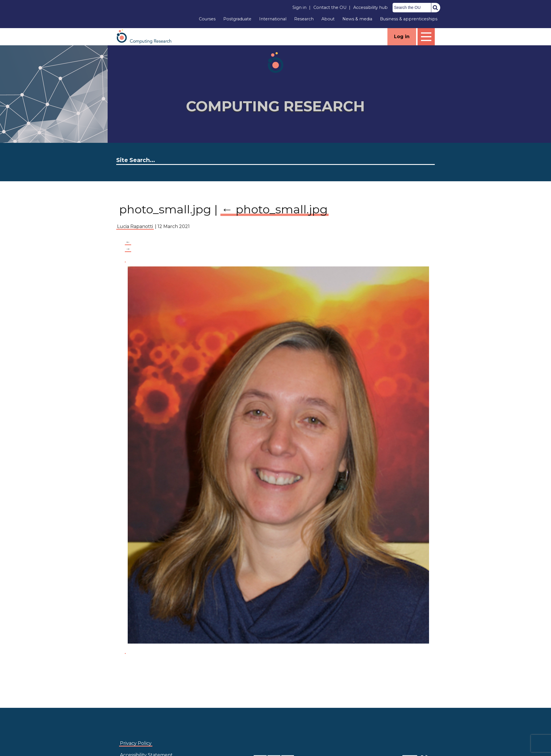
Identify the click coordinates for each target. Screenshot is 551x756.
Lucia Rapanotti (135, 226)
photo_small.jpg (274, 209)
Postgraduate (237, 19)
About (328, 19)
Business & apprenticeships (409, 19)
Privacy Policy (136, 743)
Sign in (299, 7)
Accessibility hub (370, 7)
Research (304, 19)
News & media (357, 19)
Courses (207, 19)
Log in (402, 37)
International (273, 19)
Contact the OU (330, 7)
